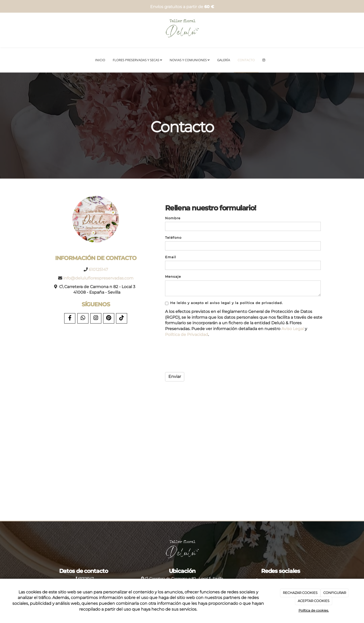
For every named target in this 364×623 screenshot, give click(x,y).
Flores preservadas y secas (137, 60)
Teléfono (173, 238)
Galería (224, 60)
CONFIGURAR (335, 593)
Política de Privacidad (187, 335)
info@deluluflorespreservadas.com (98, 278)
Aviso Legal (293, 329)
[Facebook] (70, 318)
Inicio (100, 60)
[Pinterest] (109, 318)
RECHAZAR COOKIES (300, 593)
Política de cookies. (314, 610)
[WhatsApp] (83, 318)
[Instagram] (264, 60)
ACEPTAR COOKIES (314, 601)
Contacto (246, 60)
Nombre (173, 218)
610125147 (98, 270)
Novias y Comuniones (190, 60)
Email (171, 257)
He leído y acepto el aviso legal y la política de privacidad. (224, 303)
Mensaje (173, 277)
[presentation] (203, 355)
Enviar (175, 377)
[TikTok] (122, 318)
